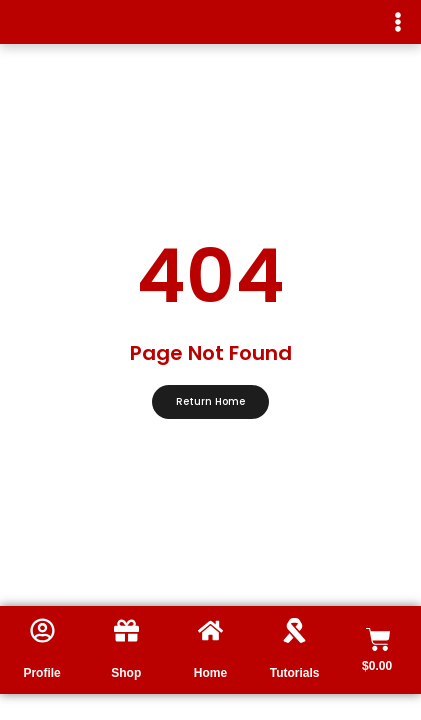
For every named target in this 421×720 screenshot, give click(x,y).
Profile (41, 673)
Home (210, 673)
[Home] (210, 630)
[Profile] (42, 630)
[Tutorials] (294, 630)
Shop (126, 673)
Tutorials (295, 673)
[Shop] (126, 630)
